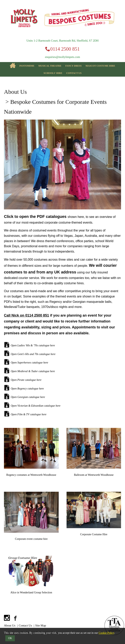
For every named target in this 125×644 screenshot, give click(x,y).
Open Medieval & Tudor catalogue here (29, 371)
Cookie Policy (106, 633)
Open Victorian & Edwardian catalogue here (32, 405)
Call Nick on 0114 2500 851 (26, 315)
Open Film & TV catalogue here (25, 414)
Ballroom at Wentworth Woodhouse (94, 475)
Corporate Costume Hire (94, 534)
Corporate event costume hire (31, 539)
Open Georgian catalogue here (24, 396)
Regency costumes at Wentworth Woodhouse (31, 475)
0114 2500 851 (65, 49)
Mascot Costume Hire (100, 66)
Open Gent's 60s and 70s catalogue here (30, 353)
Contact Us (74, 73)
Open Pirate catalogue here (23, 379)
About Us (15, 92)
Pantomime (27, 66)
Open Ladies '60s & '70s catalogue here (29, 345)
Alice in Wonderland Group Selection (31, 592)
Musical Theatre (50, 66)
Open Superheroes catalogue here (26, 362)
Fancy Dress (73, 66)
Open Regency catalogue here (24, 388)
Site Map (41, 625)
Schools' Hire (53, 73)
